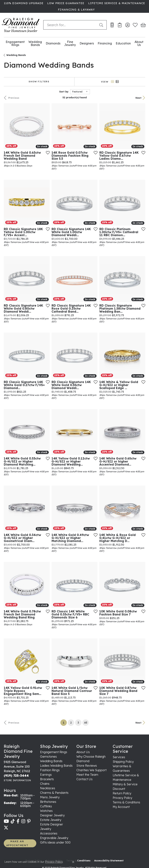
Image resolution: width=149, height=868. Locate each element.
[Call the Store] (16, 776)
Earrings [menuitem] (46, 775)
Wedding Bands (35, 43)
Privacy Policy (122, 798)
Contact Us (84, 779)
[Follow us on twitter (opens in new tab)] (6, 828)
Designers (87, 43)
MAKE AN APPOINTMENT (17, 843)
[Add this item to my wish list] (48, 153)
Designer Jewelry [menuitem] (52, 815)
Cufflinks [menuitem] (46, 806)
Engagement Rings (15, 43)
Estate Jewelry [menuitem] (51, 820)
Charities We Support (91, 770)
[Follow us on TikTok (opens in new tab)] (13, 821)
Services (119, 757)
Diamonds (53, 43)
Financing (105, 43)
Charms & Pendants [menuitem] (54, 793)
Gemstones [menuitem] (48, 757)
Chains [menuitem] (45, 784)
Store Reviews (87, 766)
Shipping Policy (123, 762)
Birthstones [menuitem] (48, 802)
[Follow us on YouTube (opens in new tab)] (6, 821)
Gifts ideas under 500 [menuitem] (55, 842)
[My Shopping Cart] (143, 25)
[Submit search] (102, 25)
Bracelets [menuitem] (47, 779)
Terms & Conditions (126, 802)
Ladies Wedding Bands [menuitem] (56, 766)
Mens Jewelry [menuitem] (50, 797)
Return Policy (122, 793)
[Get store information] (17, 780)
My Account (121, 807)
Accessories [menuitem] (49, 833)
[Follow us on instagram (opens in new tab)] (23, 821)
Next (138, 98)
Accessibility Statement (109, 861)
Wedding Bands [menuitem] (51, 761)
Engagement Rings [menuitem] (54, 752)
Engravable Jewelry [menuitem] (54, 838)
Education (123, 43)
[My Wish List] (135, 25)
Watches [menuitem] (46, 811)
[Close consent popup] (73, 862)
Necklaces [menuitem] (48, 788)
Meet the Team (87, 775)
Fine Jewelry (70, 43)
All (86, 723)
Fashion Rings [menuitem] (50, 770)
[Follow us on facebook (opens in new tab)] (18, 821)
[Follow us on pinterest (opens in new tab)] (29, 821)
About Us (139, 43)
